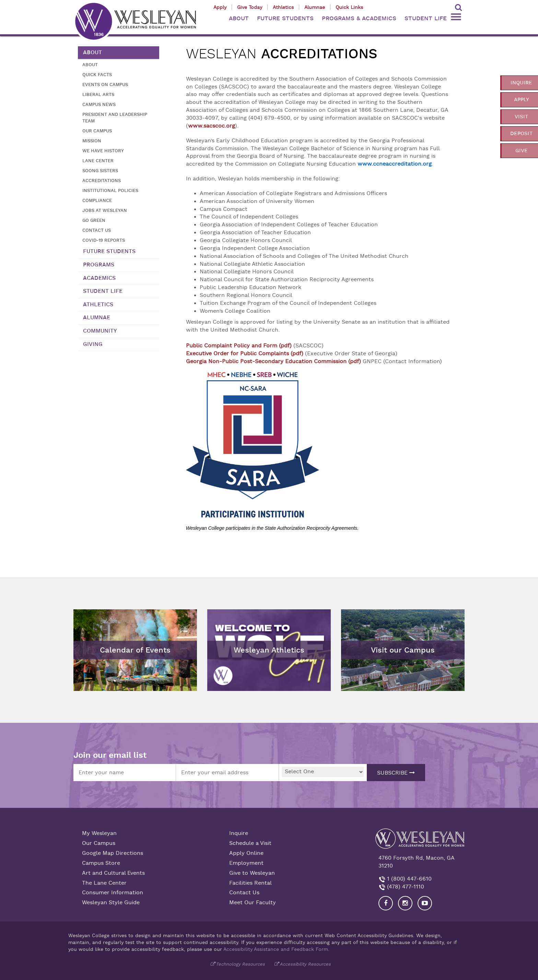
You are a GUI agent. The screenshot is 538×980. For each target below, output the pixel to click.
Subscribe (396, 773)
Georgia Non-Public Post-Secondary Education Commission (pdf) (273, 361)
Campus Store (101, 863)
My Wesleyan (99, 833)
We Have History (103, 151)
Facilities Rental (250, 883)
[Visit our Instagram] (405, 903)
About (92, 52)
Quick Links (349, 7)
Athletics (283, 7)
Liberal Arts (98, 94)
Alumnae (315, 7)
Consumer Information (113, 893)
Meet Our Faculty (253, 903)
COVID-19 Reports (104, 240)
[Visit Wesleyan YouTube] (425, 903)
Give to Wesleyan (252, 873)
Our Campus (97, 131)
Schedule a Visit (250, 843)
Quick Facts (97, 75)
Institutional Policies (110, 190)
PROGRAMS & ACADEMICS (359, 18)
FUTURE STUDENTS (285, 18)
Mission (92, 141)
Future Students (109, 251)
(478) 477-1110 (405, 887)
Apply (220, 7)
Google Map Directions (113, 853)
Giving (93, 344)
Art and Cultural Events (113, 873)
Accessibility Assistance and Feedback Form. (276, 949)
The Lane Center (104, 883)
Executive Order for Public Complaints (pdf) (245, 354)
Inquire (239, 833)
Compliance (97, 200)
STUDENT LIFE (426, 18)
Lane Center (98, 161)
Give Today (250, 7)
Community (100, 331)
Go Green (94, 220)
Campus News (99, 104)
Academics (99, 278)
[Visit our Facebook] (386, 903)
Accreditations (102, 181)
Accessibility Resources (305, 964)
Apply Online (246, 853)
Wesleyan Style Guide (111, 903)
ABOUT (239, 18)
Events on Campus (105, 85)
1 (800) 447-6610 (408, 879)
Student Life (103, 291)
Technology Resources (240, 964)
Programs (99, 265)
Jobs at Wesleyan (105, 210)
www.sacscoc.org (212, 126)
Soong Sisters (100, 171)
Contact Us (97, 230)
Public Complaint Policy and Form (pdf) (239, 346)
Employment (246, 863)
